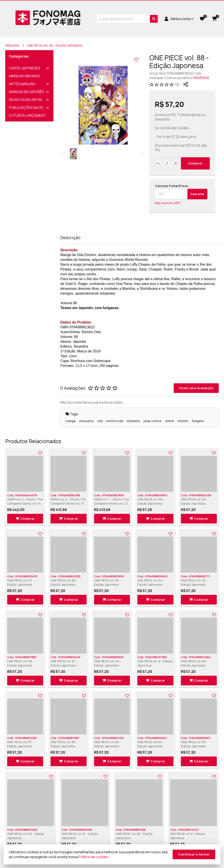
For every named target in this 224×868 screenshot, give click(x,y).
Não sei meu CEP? (168, 203)
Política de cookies (94, 857)
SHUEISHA (201, 78)
